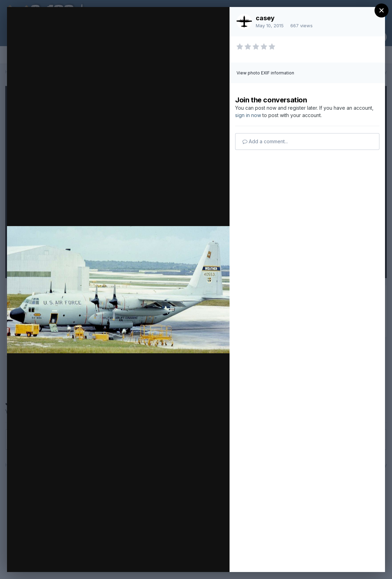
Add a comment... (265, 141)
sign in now (248, 115)
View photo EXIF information (265, 73)
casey (265, 18)
